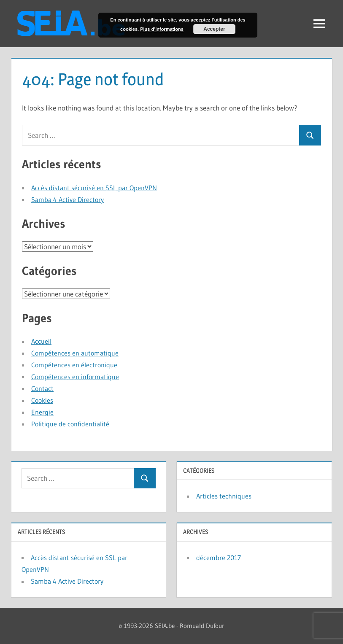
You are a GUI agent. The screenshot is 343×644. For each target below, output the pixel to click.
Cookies (42, 400)
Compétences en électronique (74, 365)
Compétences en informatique (75, 377)
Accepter (214, 29)
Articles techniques (224, 496)
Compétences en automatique (75, 353)
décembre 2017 (219, 558)
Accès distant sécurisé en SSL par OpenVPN (94, 188)
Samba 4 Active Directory (68, 199)
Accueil (41, 341)
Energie (42, 412)
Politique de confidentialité (70, 424)
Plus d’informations (162, 29)
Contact (42, 388)
